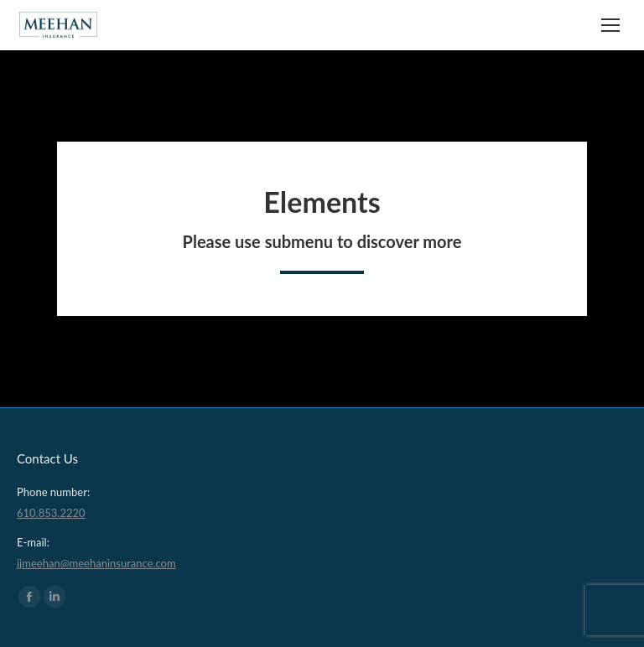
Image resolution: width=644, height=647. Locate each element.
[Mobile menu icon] (610, 25)
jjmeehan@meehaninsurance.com (96, 563)
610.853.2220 (51, 513)
